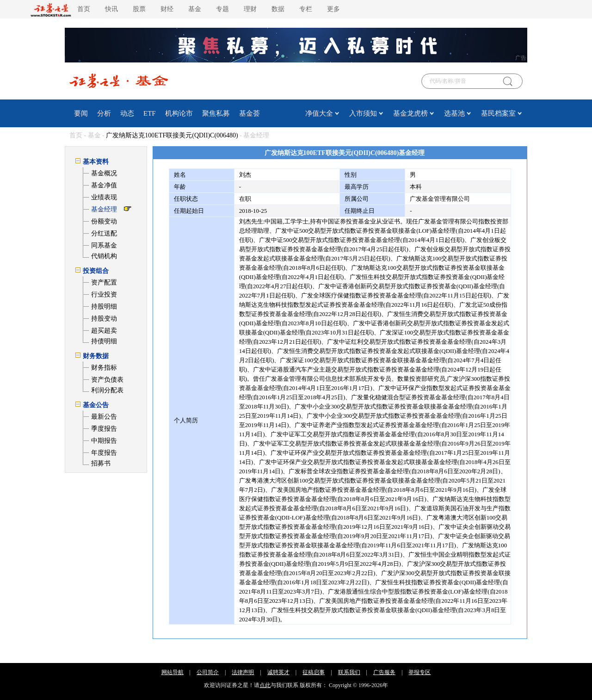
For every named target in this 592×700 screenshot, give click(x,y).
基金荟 (250, 113)
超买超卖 (104, 331)
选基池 (454, 113)
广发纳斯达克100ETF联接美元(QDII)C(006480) (172, 135)
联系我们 (349, 672)
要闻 (81, 113)
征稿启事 (314, 672)
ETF (150, 113)
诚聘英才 (278, 672)
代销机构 (104, 256)
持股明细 (104, 307)
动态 (127, 113)
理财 (250, 9)
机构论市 (179, 113)
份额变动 (104, 221)
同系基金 (104, 245)
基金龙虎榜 (410, 113)
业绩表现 (104, 197)
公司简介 (208, 672)
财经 (167, 9)
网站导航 (173, 672)
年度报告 (104, 453)
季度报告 (104, 429)
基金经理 (104, 209)
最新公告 (104, 417)
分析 (104, 113)
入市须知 (363, 113)
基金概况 (104, 173)
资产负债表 (107, 380)
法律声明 (243, 672)
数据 (278, 9)
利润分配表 (107, 390)
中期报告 (104, 441)
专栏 (306, 9)
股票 (139, 9)
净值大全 (319, 113)
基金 (195, 9)
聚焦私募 (216, 113)
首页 (84, 9)
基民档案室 (498, 113)
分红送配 (104, 233)
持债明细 (104, 341)
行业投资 (104, 294)
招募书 (101, 463)
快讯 (111, 9)
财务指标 (104, 368)
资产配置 (104, 282)
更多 (333, 9)
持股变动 (104, 319)
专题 (222, 9)
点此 (265, 685)
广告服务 (384, 672)
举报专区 (419, 672)
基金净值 (104, 185)
